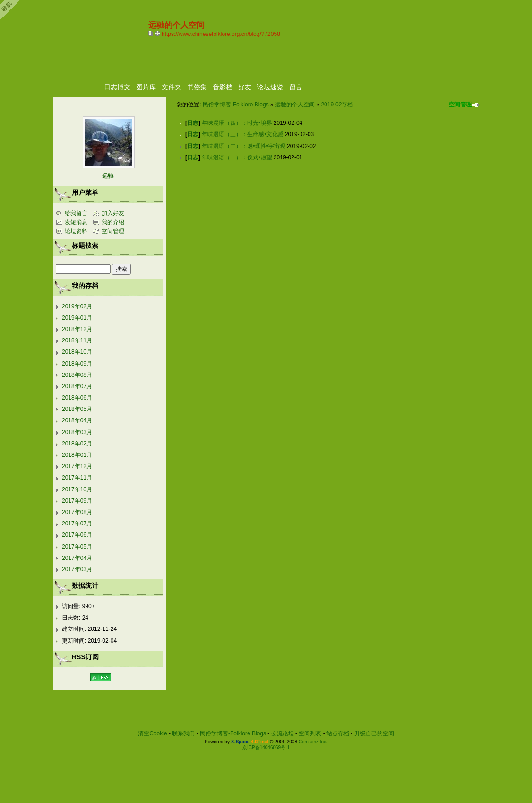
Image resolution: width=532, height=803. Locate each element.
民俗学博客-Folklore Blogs (236, 105)
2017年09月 (77, 501)
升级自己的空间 (374, 733)
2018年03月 (77, 432)
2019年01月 (77, 318)
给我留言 (76, 213)
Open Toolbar (12, 10)
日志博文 (117, 87)
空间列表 (310, 733)
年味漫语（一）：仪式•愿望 (237, 157)
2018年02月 (77, 444)
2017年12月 (77, 466)
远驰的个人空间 (295, 105)
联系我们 (183, 733)
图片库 (146, 87)
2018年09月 (77, 364)
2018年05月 (77, 409)
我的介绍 (113, 222)
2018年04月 (77, 420)
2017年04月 (77, 558)
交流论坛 (283, 733)
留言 (296, 87)
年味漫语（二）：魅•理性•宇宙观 (243, 146)
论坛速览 (270, 87)
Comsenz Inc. (313, 742)
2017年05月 (77, 547)
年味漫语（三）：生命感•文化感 (242, 134)
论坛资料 (76, 231)
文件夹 (172, 87)
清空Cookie (152, 733)
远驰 (108, 176)
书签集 (197, 87)
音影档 (223, 87)
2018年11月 (77, 340)
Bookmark (158, 33)
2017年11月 (77, 478)
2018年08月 (77, 375)
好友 (245, 87)
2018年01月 (77, 455)
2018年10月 (77, 352)
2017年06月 (77, 535)
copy (152, 33)
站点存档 (338, 733)
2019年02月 (77, 306)
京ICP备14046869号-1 (266, 747)
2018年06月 (77, 398)
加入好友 (113, 213)
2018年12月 (77, 329)
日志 (193, 123)
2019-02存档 (337, 105)
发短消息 (76, 222)
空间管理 (460, 105)
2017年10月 (77, 489)
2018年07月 (77, 386)
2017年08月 (77, 512)
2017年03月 (77, 569)
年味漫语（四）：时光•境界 (237, 123)
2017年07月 (77, 524)
